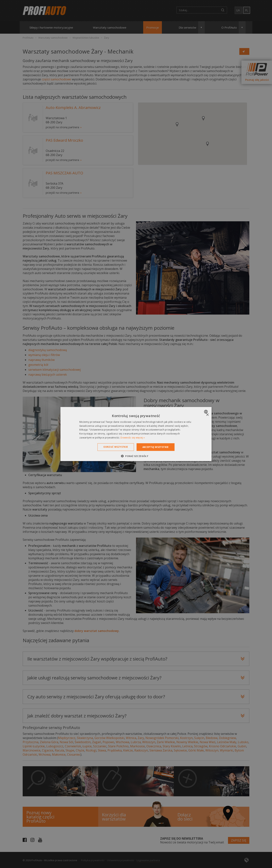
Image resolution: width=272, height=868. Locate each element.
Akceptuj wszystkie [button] (156, 447)
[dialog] (136, 434)
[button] (136, 456)
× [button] (207, 415)
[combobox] (206, 412)
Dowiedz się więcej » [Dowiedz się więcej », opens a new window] (133, 437)
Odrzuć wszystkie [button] (116, 447)
